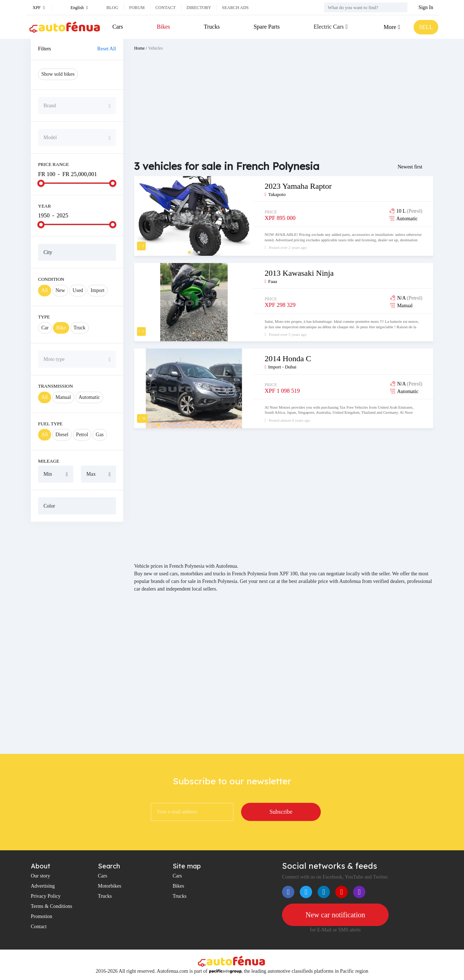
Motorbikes (110, 886)
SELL (426, 27)
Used (78, 290)
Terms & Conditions (51, 906)
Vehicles (156, 48)
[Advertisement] (77, 638)
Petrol (82, 435)
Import (98, 290)
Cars (118, 27)
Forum (137, 8)
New (60, 290)
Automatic (89, 397)
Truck (80, 328)
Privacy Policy (46, 896)
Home (139, 48)
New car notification (335, 915)
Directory (199, 8)
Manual (63, 397)
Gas (100, 435)
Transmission (55, 386)
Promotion (42, 916)
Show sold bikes (58, 74)
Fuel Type (50, 424)
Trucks (212, 27)
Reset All (107, 49)
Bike (61, 328)
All (45, 290)
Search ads (235, 8)
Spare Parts (266, 27)
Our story (40, 876)
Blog (112, 8)
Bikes (163, 27)
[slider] (41, 183)
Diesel (62, 435)
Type (44, 317)
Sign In (426, 7)
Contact (166, 8)
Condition (51, 279)
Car (45, 328)
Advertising (43, 886)
